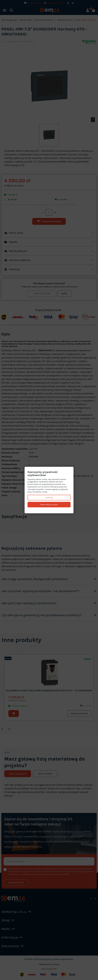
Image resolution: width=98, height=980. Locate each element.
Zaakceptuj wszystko (49, 505)
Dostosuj (49, 498)
